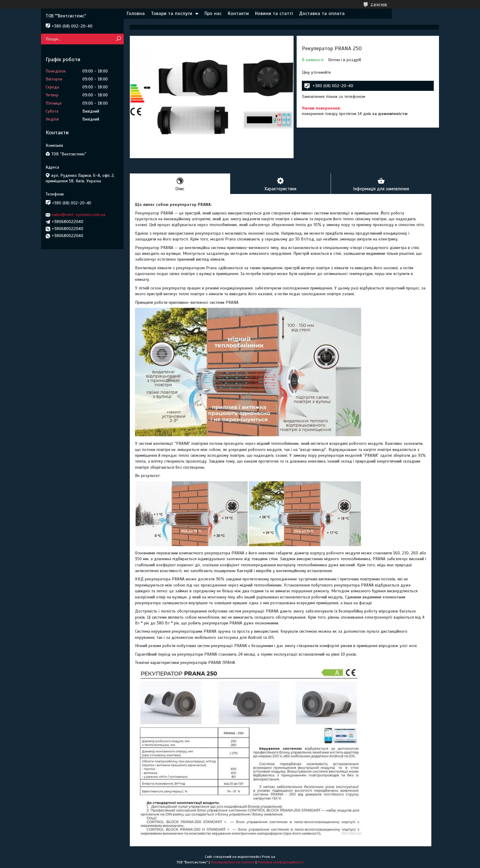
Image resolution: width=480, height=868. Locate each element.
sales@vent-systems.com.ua (79, 215)
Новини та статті (274, 13)
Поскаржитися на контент (233, 862)
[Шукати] (118, 39)
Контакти (238, 13)
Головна (136, 13)
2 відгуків (379, 4)
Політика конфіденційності (280, 862)
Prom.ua (268, 857)
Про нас (213, 13)
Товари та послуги (172, 13)
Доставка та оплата (322, 13)
